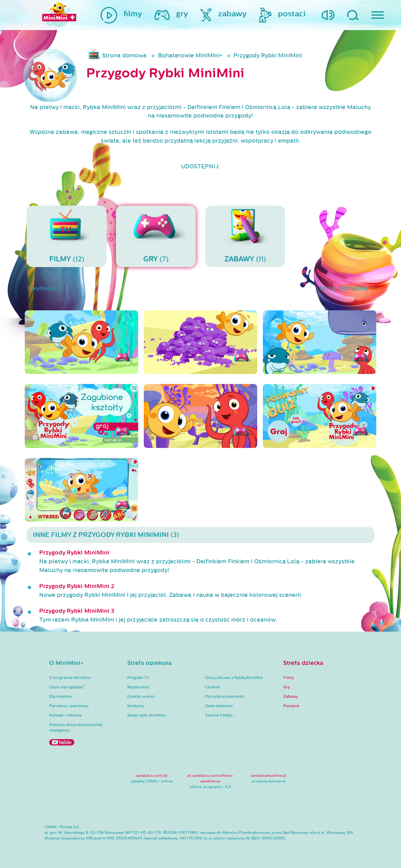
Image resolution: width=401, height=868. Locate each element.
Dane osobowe (219, 706)
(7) (156, 236)
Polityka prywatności (225, 697)
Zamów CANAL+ (220, 715)
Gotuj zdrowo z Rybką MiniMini (234, 678)
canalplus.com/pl (152, 776)
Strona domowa (124, 55)
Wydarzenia (138, 687)
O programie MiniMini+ (70, 678)
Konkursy (136, 706)
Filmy (289, 678)
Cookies (213, 687)
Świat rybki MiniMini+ (147, 715)
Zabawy (291, 697)
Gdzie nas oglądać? (67, 687)
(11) (245, 236)
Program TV (138, 678)
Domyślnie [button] (354, 288)
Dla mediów (60, 697)
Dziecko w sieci (141, 697)
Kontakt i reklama (65, 715)
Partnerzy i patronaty (69, 706)
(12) (67, 236)
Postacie (291, 706)
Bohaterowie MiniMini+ (190, 55)
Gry (286, 687)
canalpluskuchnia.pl (269, 776)
